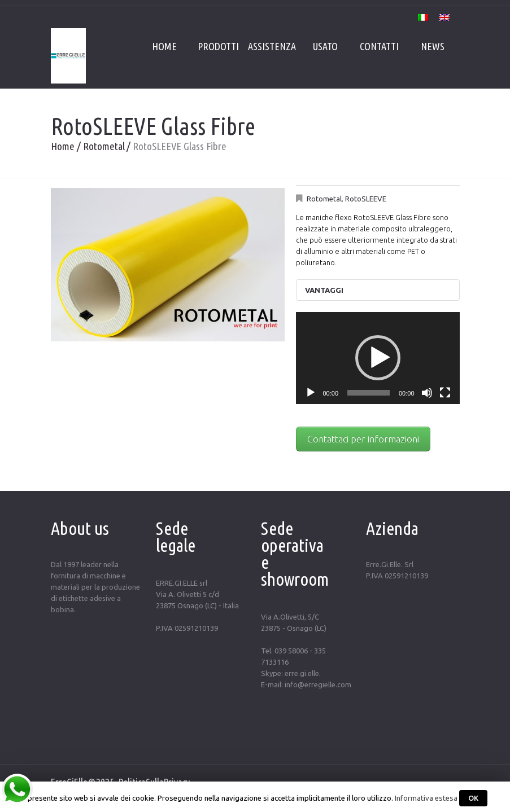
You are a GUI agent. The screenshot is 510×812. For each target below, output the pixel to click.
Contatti (379, 46)
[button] (378, 358)
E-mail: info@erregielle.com (306, 684)
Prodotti (218, 46)
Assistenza (272, 46)
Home (164, 46)
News (433, 46)
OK (473, 798)
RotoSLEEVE (366, 199)
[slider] (369, 393)
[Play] (311, 393)
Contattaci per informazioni (363, 439)
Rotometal (104, 146)
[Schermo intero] (445, 393)
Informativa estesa (426, 798)
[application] (378, 358)
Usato (325, 46)
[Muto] (427, 393)
